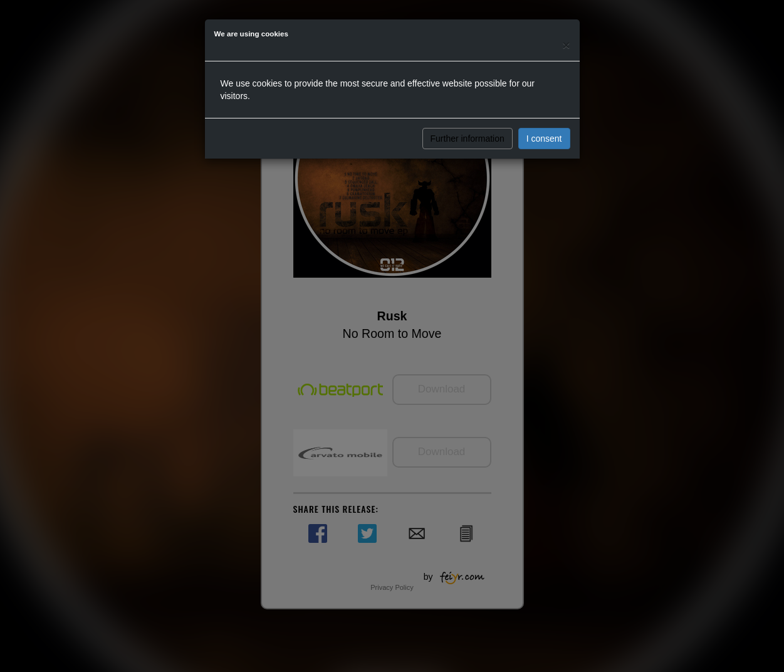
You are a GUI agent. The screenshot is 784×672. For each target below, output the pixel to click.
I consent (544, 139)
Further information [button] (468, 139)
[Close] (566, 45)
